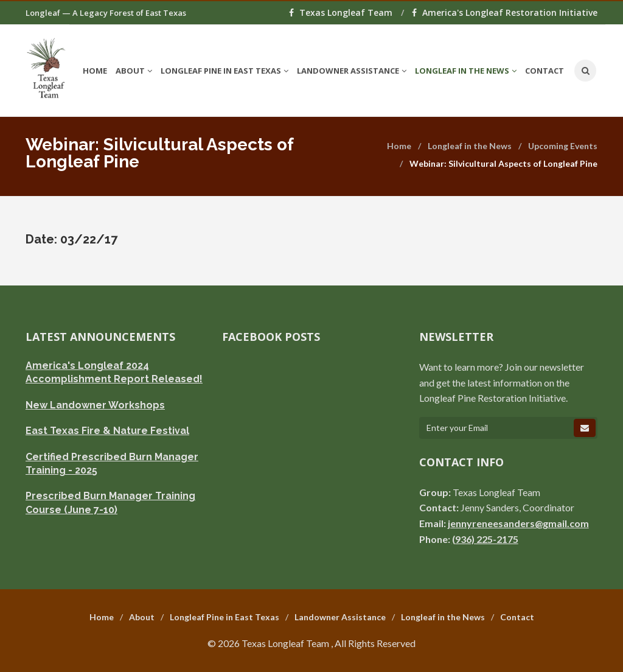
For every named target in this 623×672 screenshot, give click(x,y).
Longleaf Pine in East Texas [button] (224, 71)
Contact (545, 71)
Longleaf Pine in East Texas (224, 617)
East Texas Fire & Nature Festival (107, 431)
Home (95, 71)
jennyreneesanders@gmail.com (518, 523)
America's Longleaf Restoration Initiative (505, 12)
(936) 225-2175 (485, 539)
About (142, 617)
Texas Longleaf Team (342, 12)
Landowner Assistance (340, 617)
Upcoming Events (563, 146)
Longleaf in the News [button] (466, 71)
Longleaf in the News (470, 146)
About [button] (134, 71)
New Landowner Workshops (95, 405)
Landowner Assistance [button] (352, 71)
